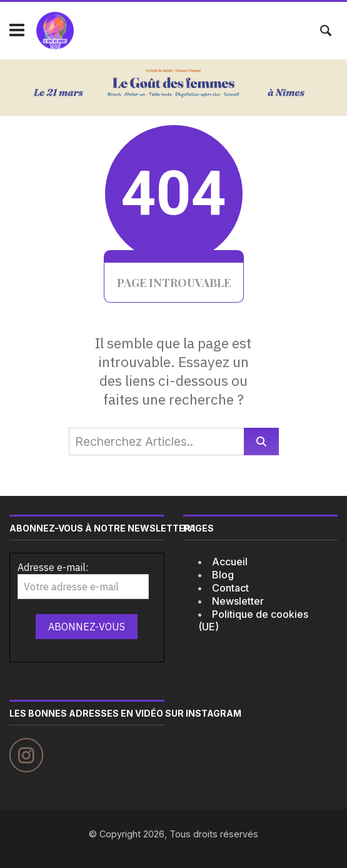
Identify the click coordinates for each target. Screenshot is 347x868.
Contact (230, 588)
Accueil (230, 562)
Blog (223, 575)
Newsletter (238, 601)
